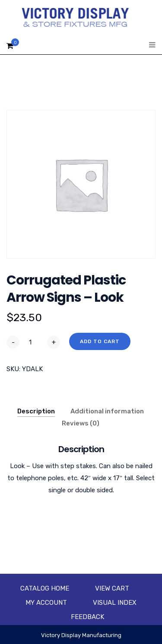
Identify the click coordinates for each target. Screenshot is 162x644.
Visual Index (115, 603)
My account (46, 603)
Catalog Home (45, 588)
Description (36, 411)
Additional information (107, 411)
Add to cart (100, 341)
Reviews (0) (81, 423)
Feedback (87, 617)
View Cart (112, 588)
